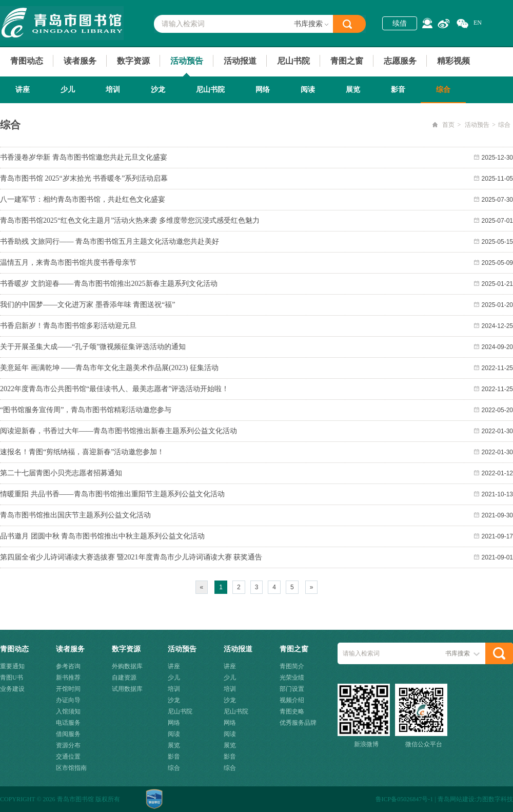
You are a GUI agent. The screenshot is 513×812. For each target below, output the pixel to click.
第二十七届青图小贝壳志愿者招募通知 (61, 473)
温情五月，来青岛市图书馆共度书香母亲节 (68, 263)
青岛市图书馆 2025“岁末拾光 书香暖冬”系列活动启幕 (84, 178)
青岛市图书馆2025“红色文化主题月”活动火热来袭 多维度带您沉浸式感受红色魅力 (130, 220)
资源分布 (68, 745)
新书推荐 (68, 678)
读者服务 (80, 61)
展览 (353, 90)
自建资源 (124, 678)
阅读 (308, 90)
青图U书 (12, 678)
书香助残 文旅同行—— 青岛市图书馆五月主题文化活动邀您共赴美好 (110, 241)
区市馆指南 (71, 768)
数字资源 (133, 61)
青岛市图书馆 (62, 23)
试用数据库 (127, 689)
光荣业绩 (292, 678)
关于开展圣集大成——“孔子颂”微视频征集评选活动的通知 (93, 347)
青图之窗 (347, 61)
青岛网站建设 (456, 799)
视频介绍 (292, 700)
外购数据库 (127, 666)
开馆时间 (68, 689)
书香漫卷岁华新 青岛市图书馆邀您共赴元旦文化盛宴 (84, 157)
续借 (400, 23)
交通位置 (68, 757)
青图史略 (292, 711)
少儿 (68, 90)
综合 (443, 90)
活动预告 (187, 61)
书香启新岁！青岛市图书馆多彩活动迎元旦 (68, 326)
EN (478, 23)
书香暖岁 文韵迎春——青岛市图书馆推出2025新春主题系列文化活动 (109, 284)
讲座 (23, 90)
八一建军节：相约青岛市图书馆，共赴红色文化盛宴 (83, 199)
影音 (398, 90)
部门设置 (292, 689)
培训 (113, 90)
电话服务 (68, 723)
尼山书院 (293, 61)
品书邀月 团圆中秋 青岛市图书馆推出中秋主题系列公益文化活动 (102, 536)
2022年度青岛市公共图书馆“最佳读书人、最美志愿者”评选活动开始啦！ (114, 389)
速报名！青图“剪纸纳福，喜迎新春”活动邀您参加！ (82, 452)
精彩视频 (453, 61)
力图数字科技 (495, 799)
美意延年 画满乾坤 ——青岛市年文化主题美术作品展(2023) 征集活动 (109, 368)
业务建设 (12, 689)
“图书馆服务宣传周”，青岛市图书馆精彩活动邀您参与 (86, 410)
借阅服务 (68, 734)
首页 (448, 125)
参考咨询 (68, 666)
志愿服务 (400, 61)
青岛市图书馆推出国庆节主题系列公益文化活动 (75, 515)
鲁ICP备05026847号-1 (405, 799)
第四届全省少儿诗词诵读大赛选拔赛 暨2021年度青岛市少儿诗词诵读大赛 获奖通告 (131, 557)
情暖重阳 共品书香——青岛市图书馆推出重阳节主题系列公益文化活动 (112, 494)
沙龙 (158, 90)
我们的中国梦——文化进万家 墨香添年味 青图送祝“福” (87, 305)
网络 (263, 90)
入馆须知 (68, 711)
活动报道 (240, 61)
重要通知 (12, 666)
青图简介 (292, 666)
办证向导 (68, 700)
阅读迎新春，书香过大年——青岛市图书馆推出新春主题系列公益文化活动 (119, 431)
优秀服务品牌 (298, 723)
